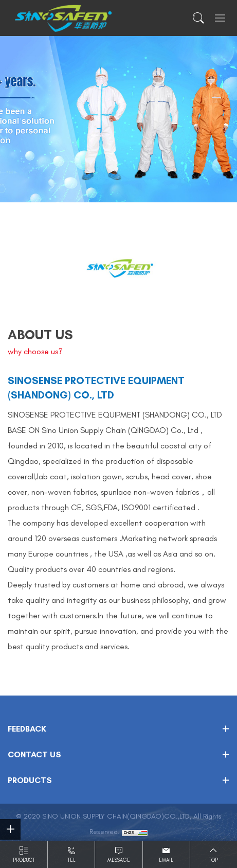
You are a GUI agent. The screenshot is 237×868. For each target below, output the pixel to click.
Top (213, 860)
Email (166, 860)
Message (119, 860)
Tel (71, 860)
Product (24, 860)
